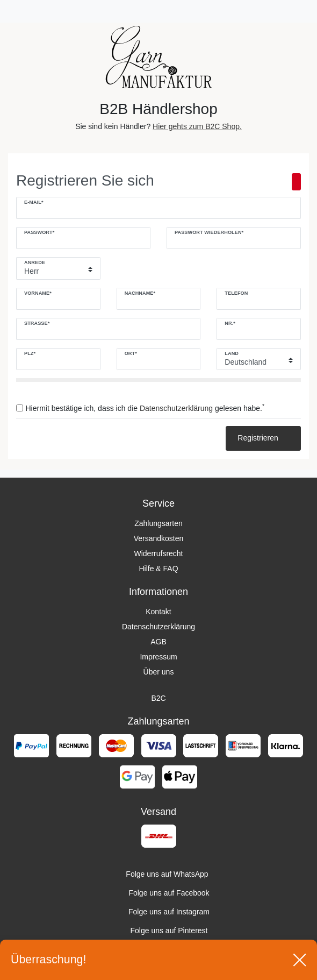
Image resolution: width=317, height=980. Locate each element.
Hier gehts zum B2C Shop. (197, 126)
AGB (158, 642)
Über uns (159, 672)
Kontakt (158, 612)
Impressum (158, 657)
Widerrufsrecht (158, 553)
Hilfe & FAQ (158, 569)
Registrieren (263, 438)
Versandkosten (159, 538)
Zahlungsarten (158, 523)
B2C (158, 698)
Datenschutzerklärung (158, 627)
